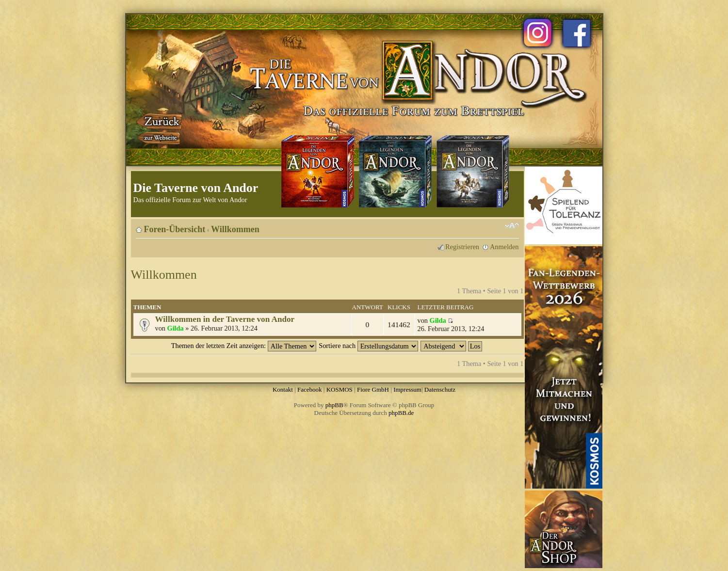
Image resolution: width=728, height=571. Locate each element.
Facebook (310, 389)
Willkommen (235, 229)
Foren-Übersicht (175, 229)
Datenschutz (440, 389)
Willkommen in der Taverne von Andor (225, 319)
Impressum (407, 389)
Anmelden (504, 247)
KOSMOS (340, 389)
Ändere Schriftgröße (512, 226)
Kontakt (283, 389)
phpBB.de (401, 413)
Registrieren (462, 247)
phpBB (334, 405)
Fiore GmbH (373, 389)
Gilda (176, 328)
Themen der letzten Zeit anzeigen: (244, 346)
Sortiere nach (368, 346)
